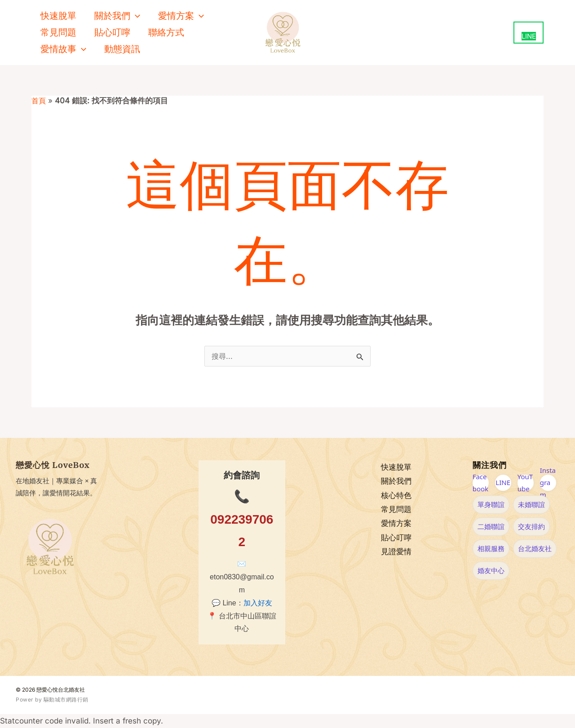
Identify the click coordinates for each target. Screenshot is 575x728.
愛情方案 (396, 524)
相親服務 (491, 548)
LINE (503, 482)
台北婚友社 (535, 548)
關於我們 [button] (117, 16)
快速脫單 (58, 16)
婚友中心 (491, 570)
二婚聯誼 (491, 526)
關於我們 (396, 481)
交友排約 (531, 526)
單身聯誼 (491, 504)
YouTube (525, 483)
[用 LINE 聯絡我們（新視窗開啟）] (529, 33)
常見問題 (58, 32)
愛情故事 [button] (63, 49)
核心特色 (396, 495)
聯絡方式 (166, 32)
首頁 (39, 101)
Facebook (480, 483)
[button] (135, 16)
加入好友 (258, 603)
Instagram (548, 483)
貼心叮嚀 (112, 32)
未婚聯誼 (531, 504)
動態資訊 (122, 49)
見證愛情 (396, 552)
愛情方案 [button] (181, 16)
